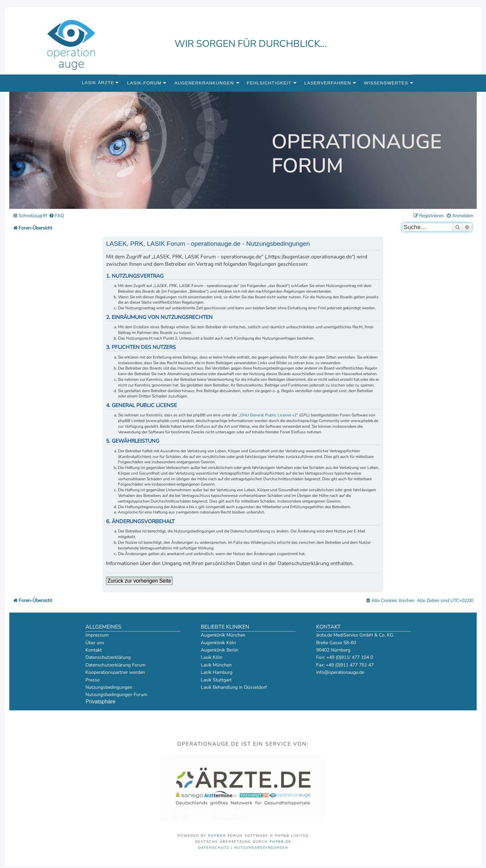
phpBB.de (280, 842)
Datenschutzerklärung (108, 657)
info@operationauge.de (340, 672)
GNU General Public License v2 (268, 415)
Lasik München (216, 665)
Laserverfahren (328, 83)
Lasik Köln (212, 657)
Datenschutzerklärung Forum (116, 665)
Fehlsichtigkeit (269, 83)
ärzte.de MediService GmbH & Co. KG (355, 635)
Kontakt (94, 650)
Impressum (97, 635)
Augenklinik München (223, 635)
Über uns (95, 643)
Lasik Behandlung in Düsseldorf (234, 687)
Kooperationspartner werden (115, 672)
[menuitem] (57, 216)
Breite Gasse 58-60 (336, 643)
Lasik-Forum (144, 83)
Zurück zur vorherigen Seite (139, 581)
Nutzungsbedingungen (109, 687)
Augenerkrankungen (204, 83)
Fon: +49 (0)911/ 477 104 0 (345, 657)
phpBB (215, 836)
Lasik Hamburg (217, 672)
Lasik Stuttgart (216, 680)
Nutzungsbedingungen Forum (116, 695)
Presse (92, 680)
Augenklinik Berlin (220, 650)
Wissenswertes (386, 83)
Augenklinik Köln (218, 643)
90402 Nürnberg (333, 650)
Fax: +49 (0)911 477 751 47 (345, 665)
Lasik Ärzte (98, 83)
